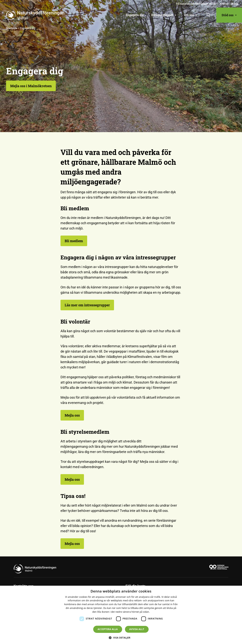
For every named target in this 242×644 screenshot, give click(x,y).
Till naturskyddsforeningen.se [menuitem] (196, 4)
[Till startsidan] (37, 15)
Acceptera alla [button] (108, 629)
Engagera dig (135, 15)
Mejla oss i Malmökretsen (31, 86)
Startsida (12, 28)
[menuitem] (135, 15)
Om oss (191, 15)
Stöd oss (229, 15)
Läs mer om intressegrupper (87, 305)
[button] (121, 638)
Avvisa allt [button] (137, 629)
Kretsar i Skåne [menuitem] (229, 4)
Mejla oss (72, 415)
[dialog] (121, 615)
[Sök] (209, 15)
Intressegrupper (164, 15)
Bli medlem (74, 241)
